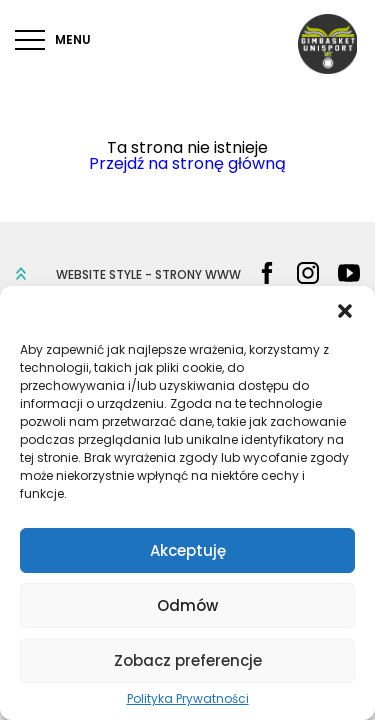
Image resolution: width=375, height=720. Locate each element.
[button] (345, 311)
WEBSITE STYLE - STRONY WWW (148, 275)
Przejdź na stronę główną (187, 163)
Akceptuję (188, 550)
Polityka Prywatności (188, 699)
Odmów (187, 605)
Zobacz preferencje (188, 660)
